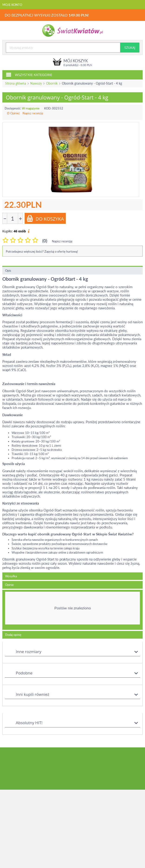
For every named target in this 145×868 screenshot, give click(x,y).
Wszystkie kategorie (29, 74)
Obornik (52, 83)
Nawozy (36, 83)
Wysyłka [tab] (11, 576)
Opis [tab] (8, 271)
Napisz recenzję (33, 113)
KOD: (48, 108)
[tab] (72, 610)
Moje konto (12, 5)
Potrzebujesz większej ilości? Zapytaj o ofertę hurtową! (42, 251)
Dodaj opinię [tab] (13, 635)
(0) (45, 241)
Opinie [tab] (9, 585)
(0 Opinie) (13, 113)
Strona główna (16, 83)
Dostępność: (13, 108)
